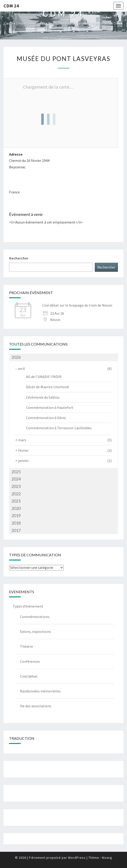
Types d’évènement (28, 606)
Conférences (30, 661)
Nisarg (107, 858)
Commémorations (35, 617)
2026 (16, 357)
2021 (16, 501)
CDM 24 (11, 6)
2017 (16, 530)
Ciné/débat (29, 676)
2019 (16, 516)
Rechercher (19, 258)
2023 (16, 486)
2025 (16, 472)
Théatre (26, 646)
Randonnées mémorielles (40, 691)
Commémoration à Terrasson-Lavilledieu (59, 428)
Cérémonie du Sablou (43, 397)
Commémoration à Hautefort (50, 407)
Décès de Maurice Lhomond (47, 387)
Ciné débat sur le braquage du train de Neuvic (77, 305)
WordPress (77, 858)
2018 (16, 523)
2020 (16, 508)
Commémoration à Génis (46, 418)
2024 (16, 479)
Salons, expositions (35, 631)
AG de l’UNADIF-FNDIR (44, 377)
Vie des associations (36, 706)
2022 (16, 494)
